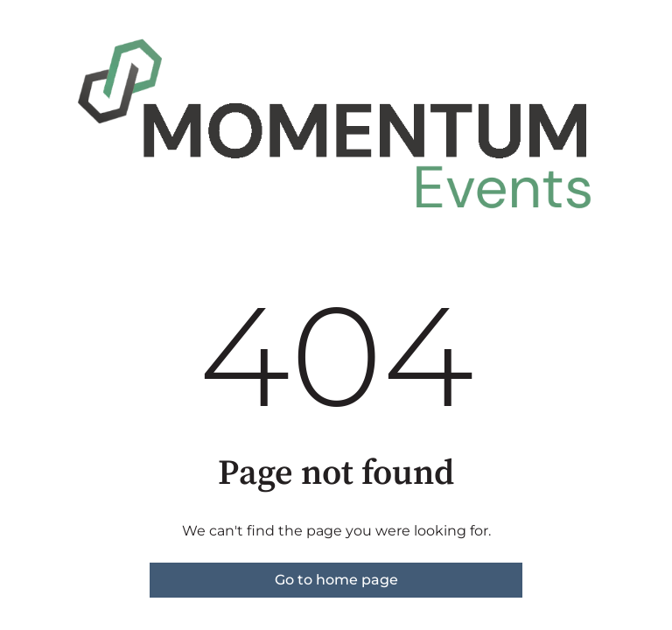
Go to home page (336, 580)
